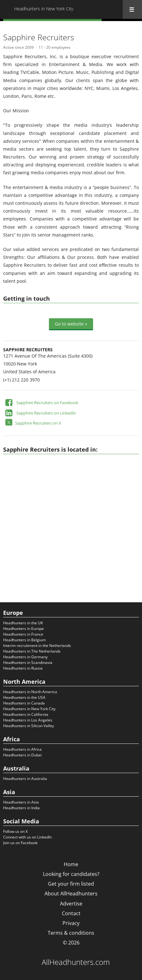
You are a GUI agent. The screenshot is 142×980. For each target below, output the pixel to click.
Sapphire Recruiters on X (38, 423)
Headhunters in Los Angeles (28, 720)
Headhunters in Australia (25, 779)
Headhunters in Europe (24, 629)
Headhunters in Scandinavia (28, 663)
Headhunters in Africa (22, 749)
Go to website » (71, 324)
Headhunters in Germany (25, 657)
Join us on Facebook (20, 843)
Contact (71, 913)
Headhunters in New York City (29, 709)
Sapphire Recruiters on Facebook (47, 403)
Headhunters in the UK (23, 623)
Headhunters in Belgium (24, 640)
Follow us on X (15, 831)
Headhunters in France (23, 634)
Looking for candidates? (71, 874)
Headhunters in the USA (24, 697)
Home (71, 864)
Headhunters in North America (30, 692)
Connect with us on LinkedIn (27, 837)
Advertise (71, 904)
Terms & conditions (71, 933)
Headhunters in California (26, 714)
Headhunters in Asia (21, 802)
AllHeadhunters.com (76, 962)
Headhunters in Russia (23, 668)
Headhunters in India (21, 808)
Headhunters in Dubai (22, 755)
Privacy (71, 923)
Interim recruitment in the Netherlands (37, 646)
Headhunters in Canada (24, 703)
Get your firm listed (71, 884)
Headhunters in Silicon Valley (29, 726)
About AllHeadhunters (71, 894)
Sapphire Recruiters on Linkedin (46, 413)
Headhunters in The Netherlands (32, 651)
